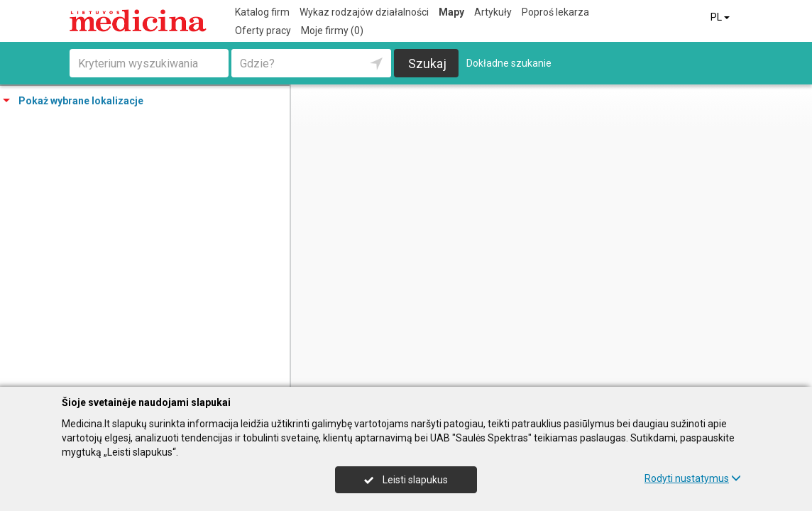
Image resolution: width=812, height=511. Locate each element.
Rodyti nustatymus (693, 478)
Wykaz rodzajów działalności (364, 12)
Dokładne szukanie (509, 63)
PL (721, 17)
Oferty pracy (263, 31)
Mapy (451, 12)
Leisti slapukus (406, 480)
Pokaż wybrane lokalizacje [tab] (73, 101)
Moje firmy (332, 31)
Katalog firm (262, 12)
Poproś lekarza (555, 12)
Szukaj (427, 64)
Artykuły (493, 12)
